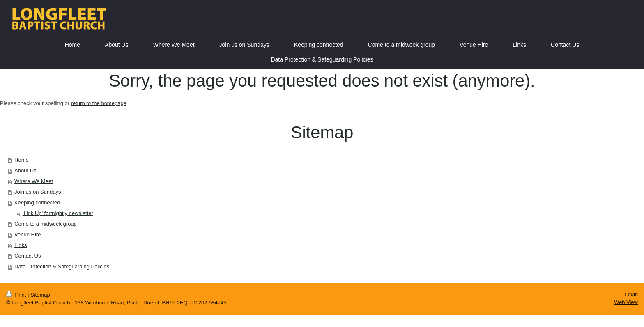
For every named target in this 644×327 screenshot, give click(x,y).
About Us (25, 170)
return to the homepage (99, 103)
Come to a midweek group (46, 224)
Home (22, 160)
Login (631, 294)
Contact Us (28, 256)
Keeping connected (37, 202)
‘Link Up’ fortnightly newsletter (58, 213)
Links (21, 245)
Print (17, 295)
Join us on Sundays (38, 192)
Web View (626, 302)
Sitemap (40, 295)
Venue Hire (28, 234)
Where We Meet (34, 181)
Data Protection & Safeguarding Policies (62, 266)
